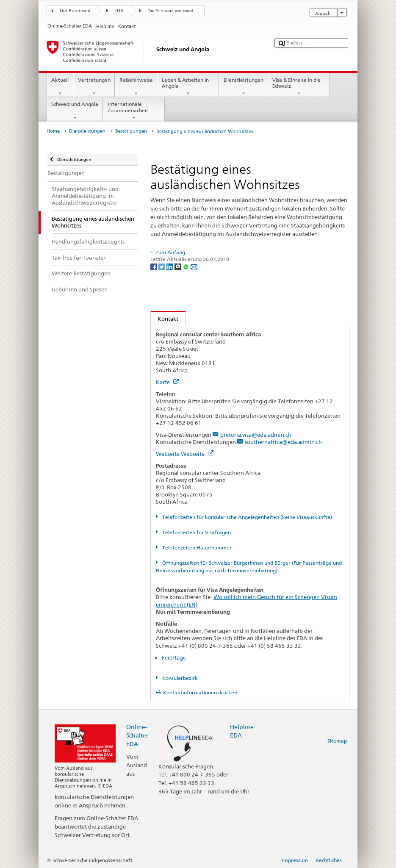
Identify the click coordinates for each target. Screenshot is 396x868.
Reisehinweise (136, 87)
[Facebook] (154, 266)
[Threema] (179, 266)
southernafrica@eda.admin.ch (283, 442)
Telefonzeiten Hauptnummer (196, 548)
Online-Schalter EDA (137, 735)
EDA (119, 11)
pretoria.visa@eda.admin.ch (256, 435)
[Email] (194, 266)
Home (53, 131)
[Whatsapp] (187, 266)
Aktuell (60, 87)
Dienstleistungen (243, 87)
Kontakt (165, 319)
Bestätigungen (131, 131)
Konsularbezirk (179, 678)
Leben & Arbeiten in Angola (188, 87)
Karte (167, 382)
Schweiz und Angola (75, 111)
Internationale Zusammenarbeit (134, 111)
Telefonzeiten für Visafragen (196, 532)
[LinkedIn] (170, 266)
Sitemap (337, 741)
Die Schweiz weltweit (170, 11)
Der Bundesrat (75, 11)
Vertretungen (94, 87)
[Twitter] (162, 266)
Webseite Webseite (185, 454)
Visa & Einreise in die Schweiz (299, 87)
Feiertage (174, 657)
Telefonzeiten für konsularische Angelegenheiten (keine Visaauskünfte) (246, 517)
